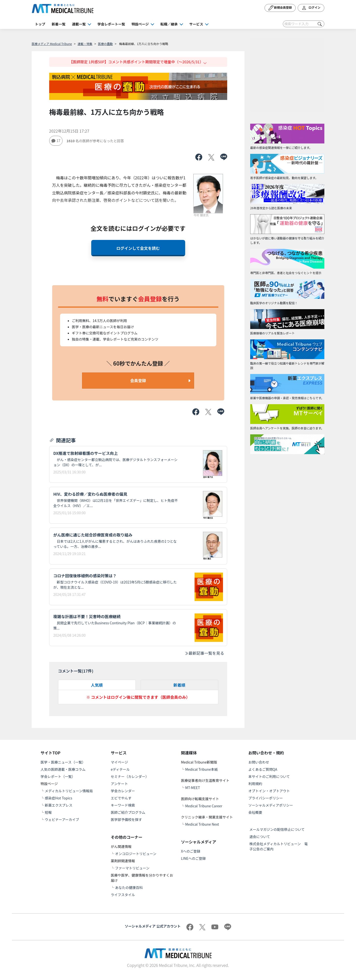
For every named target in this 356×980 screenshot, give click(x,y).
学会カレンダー (123, 791)
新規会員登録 (280, 8)
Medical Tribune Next (202, 824)
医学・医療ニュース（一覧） (63, 762)
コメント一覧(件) (76, 671)
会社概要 (255, 812)
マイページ (119, 762)
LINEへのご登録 (193, 858)
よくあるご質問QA (263, 769)
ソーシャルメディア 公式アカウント (153, 926)
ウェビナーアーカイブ (62, 819)
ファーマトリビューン (132, 868)
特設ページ (140, 24)
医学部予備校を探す (126, 819)
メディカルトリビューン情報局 (69, 791)
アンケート (119, 784)
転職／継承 (169, 24)
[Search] (304, 24)
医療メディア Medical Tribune (52, 44)
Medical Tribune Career (204, 806)
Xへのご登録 (191, 851)
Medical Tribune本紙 (201, 769)
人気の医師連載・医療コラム (63, 769)
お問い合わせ (259, 762)
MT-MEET (193, 788)
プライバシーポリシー (266, 798)
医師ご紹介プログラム (128, 812)
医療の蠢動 (105, 44)
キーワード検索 (123, 805)
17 (56, 140)
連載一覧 (79, 24)
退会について (260, 837)
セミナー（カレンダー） (130, 776)
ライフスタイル (123, 895)
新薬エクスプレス (59, 805)
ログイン (311, 8)
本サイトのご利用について (269, 776)
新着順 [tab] (179, 685)
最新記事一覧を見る (204, 653)
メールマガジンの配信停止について (277, 829)
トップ (40, 24)
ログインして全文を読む (138, 248)
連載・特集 (85, 44)
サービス (196, 24)
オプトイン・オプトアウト (269, 791)
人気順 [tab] (97, 685)
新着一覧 (59, 24)
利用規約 (255, 784)
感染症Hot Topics (58, 798)
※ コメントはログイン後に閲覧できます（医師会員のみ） (138, 697)
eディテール (120, 769)
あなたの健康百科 (129, 887)
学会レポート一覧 (111, 24)
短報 (48, 812)
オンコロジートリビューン (136, 854)
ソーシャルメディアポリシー (271, 805)
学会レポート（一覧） (58, 776)
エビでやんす (121, 798)
